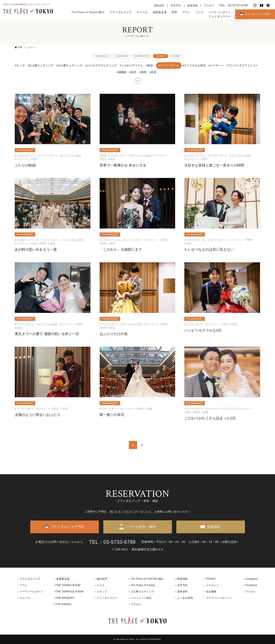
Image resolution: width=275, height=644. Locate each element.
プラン (186, 12)
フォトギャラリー (220, 16)
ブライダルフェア (121, 12)
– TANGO (210, 579)
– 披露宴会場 (62, 579)
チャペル (142, 12)
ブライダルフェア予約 (258, 14)
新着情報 (193, 6)
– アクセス (135, 604)
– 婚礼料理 (101, 579)
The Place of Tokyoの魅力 (88, 12)
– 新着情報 (181, 579)
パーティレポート (220, 12)
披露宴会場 (160, 12)
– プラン (23, 585)
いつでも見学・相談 (141, 527)
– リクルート (211, 585)
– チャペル (24, 598)
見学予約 (176, 6)
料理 (174, 12)
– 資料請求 (181, 592)
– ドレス (100, 585)
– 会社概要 (210, 592)
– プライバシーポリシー (218, 598)
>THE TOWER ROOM (67, 585)
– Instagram (250, 579)
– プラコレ (249, 592)
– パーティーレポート (30, 592)
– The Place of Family (142, 585)
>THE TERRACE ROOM (69, 592)
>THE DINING (63, 604)
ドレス (200, 12)
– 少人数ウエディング (141, 592)
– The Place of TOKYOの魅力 (146, 579)
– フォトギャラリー (106, 598)
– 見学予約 (181, 585)
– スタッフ (101, 592)
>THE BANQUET (64, 598)
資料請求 (159, 6)
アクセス (209, 6)
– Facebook (250, 585)
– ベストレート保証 (140, 598)
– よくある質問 (184, 598)
